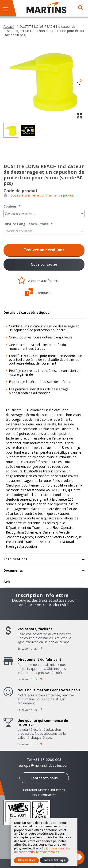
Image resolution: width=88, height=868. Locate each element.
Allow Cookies (26, 860)
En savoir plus (30, 649)
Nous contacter (44, 264)
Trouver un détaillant (44, 250)
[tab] (44, 313)
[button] (81, 80)
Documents (13, 570)
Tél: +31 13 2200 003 (44, 759)
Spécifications (15, 559)
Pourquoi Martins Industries (44, 790)
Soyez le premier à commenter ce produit (42, 195)
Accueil (9, 27)
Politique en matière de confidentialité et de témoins (42, 850)
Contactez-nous (44, 778)
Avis (7, 582)
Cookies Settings (54, 860)
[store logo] (46, 8)
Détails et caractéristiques (26, 312)
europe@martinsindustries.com (44, 765)
